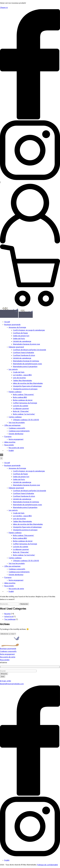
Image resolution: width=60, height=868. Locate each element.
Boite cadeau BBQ (20, 397)
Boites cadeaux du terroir (23, 400)
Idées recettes (10, 442)
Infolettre (4, 663)
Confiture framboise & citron (24, 355)
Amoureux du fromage (17, 327)
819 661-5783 (5, 681)
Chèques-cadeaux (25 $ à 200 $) (26, 420)
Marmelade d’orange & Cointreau (26, 361)
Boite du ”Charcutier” (21, 411)
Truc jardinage (10, 619)
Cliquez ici (4, 8)
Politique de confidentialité (47, 865)
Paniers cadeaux (15, 392)
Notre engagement (16, 439)
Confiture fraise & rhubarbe (24, 353)
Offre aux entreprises (12, 425)
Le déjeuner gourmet (21, 409)
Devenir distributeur (16, 434)
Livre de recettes (19, 378)
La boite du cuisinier (21, 406)
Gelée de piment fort (21, 336)
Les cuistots (13, 369)
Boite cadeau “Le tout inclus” (24, 414)
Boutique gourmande (12, 325)
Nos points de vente (16, 448)
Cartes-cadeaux (15, 417)
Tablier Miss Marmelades (22, 381)
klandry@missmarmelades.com (12, 684)
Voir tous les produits (17, 423)
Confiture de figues (20, 333)
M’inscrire (4, 674)
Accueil (7, 322)
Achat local (9, 617)
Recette (7, 614)
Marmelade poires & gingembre (25, 367)
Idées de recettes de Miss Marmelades (28, 383)
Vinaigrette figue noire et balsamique (27, 386)
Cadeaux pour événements (19, 431)
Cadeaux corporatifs (17, 428)
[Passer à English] (11, 451)
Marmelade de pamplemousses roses (27, 364)
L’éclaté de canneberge (22, 341)
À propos (8, 437)
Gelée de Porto (19, 339)
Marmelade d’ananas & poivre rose (26, 344)
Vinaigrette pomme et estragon (25, 389)
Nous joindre (9, 445)
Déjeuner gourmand (16, 347)
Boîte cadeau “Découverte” (24, 395)
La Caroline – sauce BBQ (22, 375)
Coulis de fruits (19, 372)
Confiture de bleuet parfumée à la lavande (30, 350)
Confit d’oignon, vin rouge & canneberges (29, 330)
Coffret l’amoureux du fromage (25, 403)
